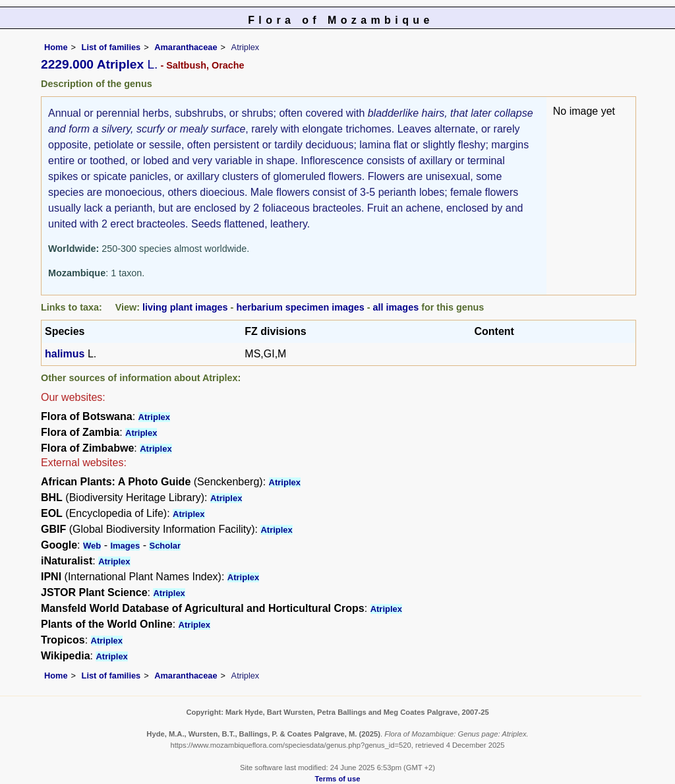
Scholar (165, 546)
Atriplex (154, 417)
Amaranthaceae (186, 47)
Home (56, 47)
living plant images (185, 307)
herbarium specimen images (300, 307)
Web (92, 546)
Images (125, 546)
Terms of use (338, 779)
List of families (111, 47)
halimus (65, 354)
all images (396, 307)
